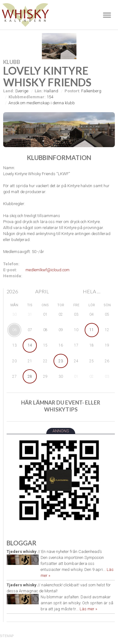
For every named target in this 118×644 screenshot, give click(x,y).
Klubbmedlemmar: (27, 97)
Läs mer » (88, 609)
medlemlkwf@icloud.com (48, 270)
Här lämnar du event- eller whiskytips (61, 406)
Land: (9, 91)
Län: (39, 91)
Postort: (72, 91)
